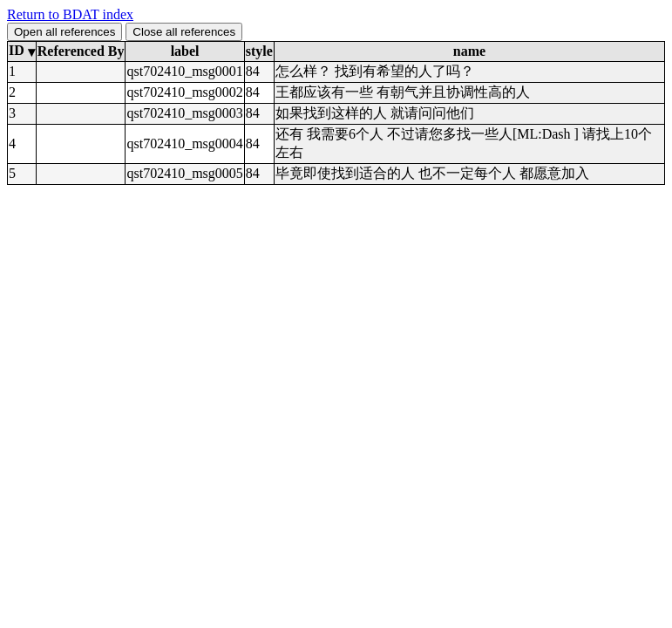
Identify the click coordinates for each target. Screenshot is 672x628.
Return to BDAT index (70, 14)
